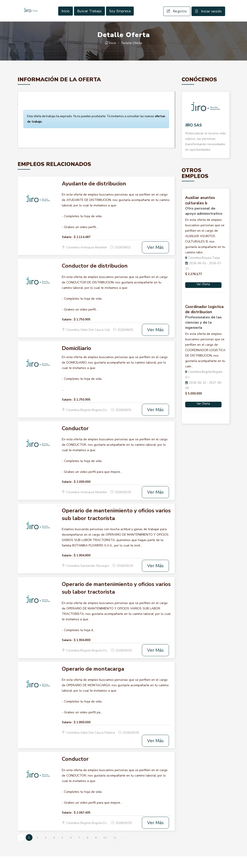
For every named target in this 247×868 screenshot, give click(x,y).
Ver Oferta (203, 296)
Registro (177, 17)
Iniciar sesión (208, 17)
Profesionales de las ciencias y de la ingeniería (203, 334)
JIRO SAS (194, 137)
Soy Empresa (120, 17)
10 (105, 849)
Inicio (66, 17)
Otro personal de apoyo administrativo (204, 223)
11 (115, 849)
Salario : (67, 249)
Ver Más (155, 259)
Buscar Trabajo (89, 17)
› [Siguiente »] (123, 849)
